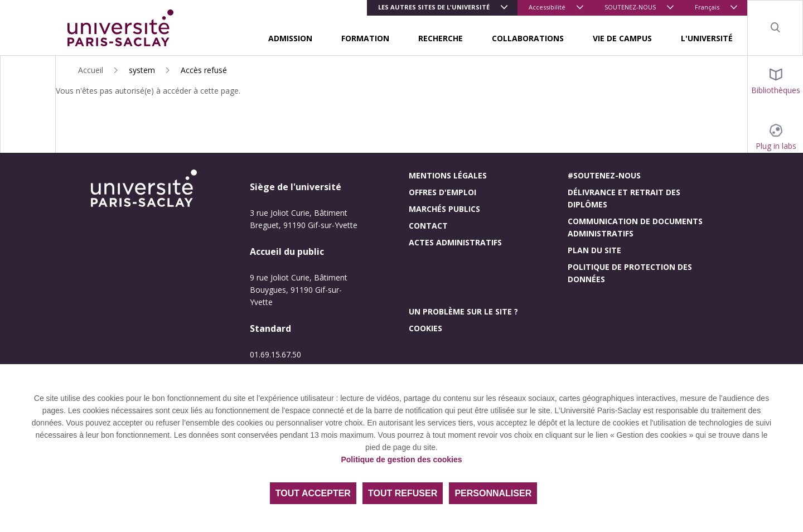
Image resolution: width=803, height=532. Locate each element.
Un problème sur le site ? (463, 311)
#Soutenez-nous (604, 175)
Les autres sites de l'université (434, 7)
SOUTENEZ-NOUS (630, 7)
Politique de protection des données (630, 273)
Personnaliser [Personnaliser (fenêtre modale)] (493, 493)
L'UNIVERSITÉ (707, 38)
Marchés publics (444, 209)
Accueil (91, 70)
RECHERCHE (441, 38)
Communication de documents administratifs (635, 227)
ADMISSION (290, 38)
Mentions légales (448, 175)
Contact (428, 226)
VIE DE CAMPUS (622, 38)
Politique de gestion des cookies (401, 460)
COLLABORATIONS (528, 38)
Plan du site (594, 250)
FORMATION (365, 38)
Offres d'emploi (442, 192)
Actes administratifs (455, 242)
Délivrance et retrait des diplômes (624, 198)
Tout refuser (403, 493)
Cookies (425, 328)
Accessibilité (547, 7)
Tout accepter (313, 493)
